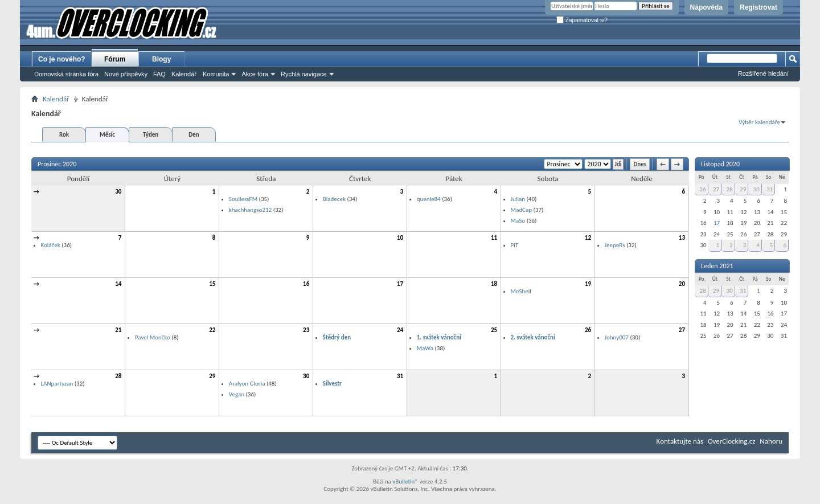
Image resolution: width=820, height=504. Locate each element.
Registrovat (758, 7)
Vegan (237, 394)
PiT (515, 245)
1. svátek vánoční (439, 337)
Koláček (51, 245)
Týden (151, 135)
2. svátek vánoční (533, 337)
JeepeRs (615, 245)
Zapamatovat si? (582, 20)
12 (588, 238)
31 (400, 376)
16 (306, 284)
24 (400, 330)
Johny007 (617, 337)
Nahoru (771, 441)
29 (212, 376)
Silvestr (332, 384)
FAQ (159, 74)
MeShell (521, 291)
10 (400, 238)
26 (588, 330)
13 (682, 238)
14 (118, 284)
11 (494, 238)
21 (118, 330)
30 (118, 192)
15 (212, 284)
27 (682, 330)
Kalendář (184, 74)
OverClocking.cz (731, 441)
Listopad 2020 (720, 164)
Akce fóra (255, 74)
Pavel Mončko (153, 337)
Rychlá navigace (304, 74)
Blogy (161, 59)
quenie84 (429, 199)
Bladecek (334, 199)
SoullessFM (243, 199)
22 (212, 330)
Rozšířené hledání (763, 73)
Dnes (640, 164)
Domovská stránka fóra (66, 74)
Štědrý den (337, 337)
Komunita (216, 74)
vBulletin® (405, 482)
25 (494, 330)
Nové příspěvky (126, 74)
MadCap (521, 210)
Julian (518, 199)
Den (194, 135)
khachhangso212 (250, 210)
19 (588, 284)
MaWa (425, 348)
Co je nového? (62, 59)
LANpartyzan (57, 384)
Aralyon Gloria (247, 384)
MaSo (518, 221)
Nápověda (706, 7)
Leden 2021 (717, 266)
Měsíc (107, 135)
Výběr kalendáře (759, 122)
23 (306, 330)
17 (400, 284)
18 (494, 284)
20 (682, 284)
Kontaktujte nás (680, 441)
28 (118, 376)
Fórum (115, 59)
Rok (64, 135)
